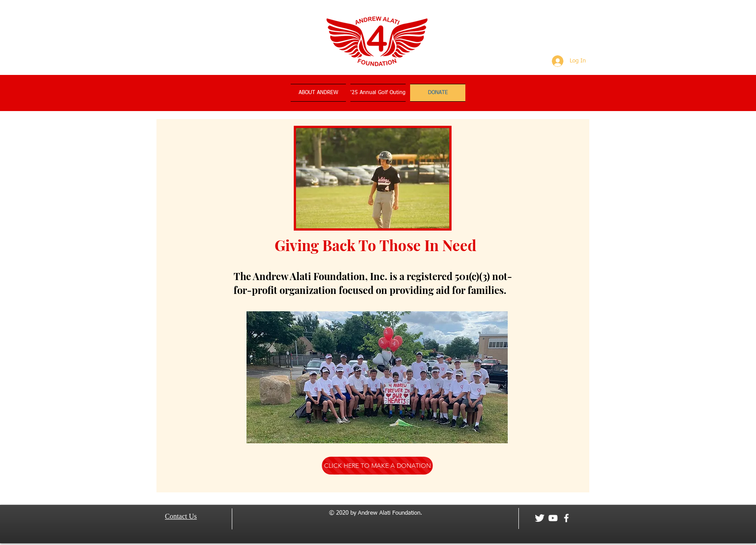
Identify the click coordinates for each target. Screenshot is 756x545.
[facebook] (566, 518)
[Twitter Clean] (540, 518)
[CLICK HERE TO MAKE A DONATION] (377, 466)
